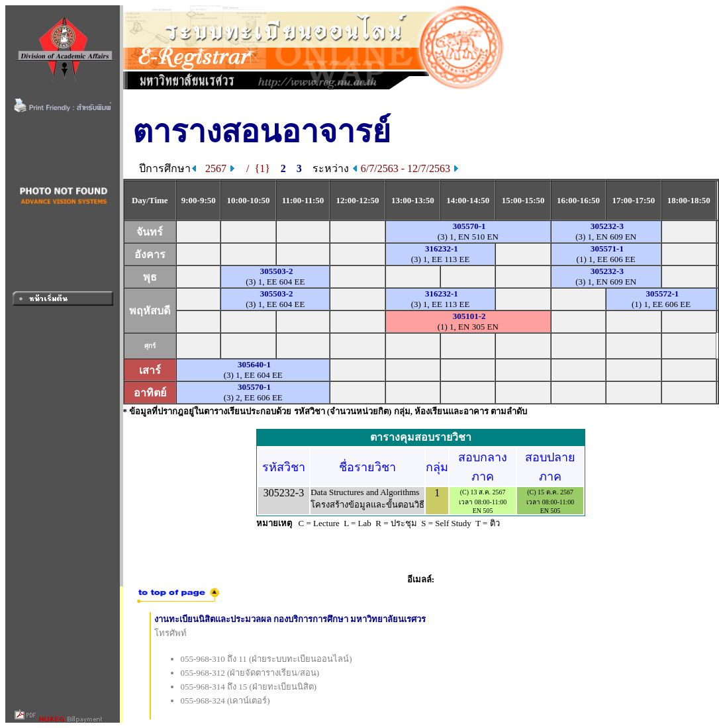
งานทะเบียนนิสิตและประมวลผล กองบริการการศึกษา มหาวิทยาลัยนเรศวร (290, 619)
